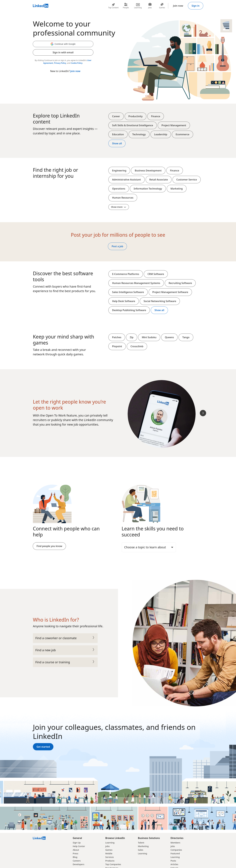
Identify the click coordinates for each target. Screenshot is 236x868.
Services (110, 857)
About (76, 850)
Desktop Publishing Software (129, 310)
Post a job (117, 246)
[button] (63, 44)
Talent (141, 843)
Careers (77, 861)
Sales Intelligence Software (128, 292)
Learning (110, 843)
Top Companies (113, 864)
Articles (174, 864)
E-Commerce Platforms (126, 274)
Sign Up (77, 843)
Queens (169, 337)
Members (175, 843)
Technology (139, 134)
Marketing (177, 189)
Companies (176, 850)
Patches (117, 337)
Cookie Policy (77, 63)
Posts (173, 861)
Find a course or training (65, 662)
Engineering (119, 171)
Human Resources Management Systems (136, 283)
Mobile (109, 853)
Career (116, 116)
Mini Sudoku (149, 337)
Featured (175, 853)
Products (110, 861)
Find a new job (65, 650)
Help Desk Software (124, 301)
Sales (141, 850)
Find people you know (49, 546)
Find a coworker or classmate (65, 638)
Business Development (148, 171)
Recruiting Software (180, 283)
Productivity (136, 116)
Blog (75, 857)
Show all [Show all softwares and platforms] (159, 310)
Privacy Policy (60, 63)
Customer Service (187, 180)
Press (75, 853)
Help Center (79, 846)
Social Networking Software (160, 301)
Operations (119, 189)
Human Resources (123, 198)
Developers (79, 864)
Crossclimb (137, 346)
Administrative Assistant (127, 180)
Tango (186, 337)
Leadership (161, 134)
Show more (119, 207)
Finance (156, 116)
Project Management (174, 125)
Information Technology (148, 189)
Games (109, 850)
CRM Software (156, 274)
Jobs (108, 846)
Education (118, 134)
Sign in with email (63, 52)
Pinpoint (117, 346)
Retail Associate (159, 180)
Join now (178, 6)
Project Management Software (170, 292)
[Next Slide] (203, 413)
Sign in (196, 6)
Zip (132, 337)
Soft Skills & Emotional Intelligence (133, 125)
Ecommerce (183, 134)
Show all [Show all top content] (117, 143)
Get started (43, 747)
